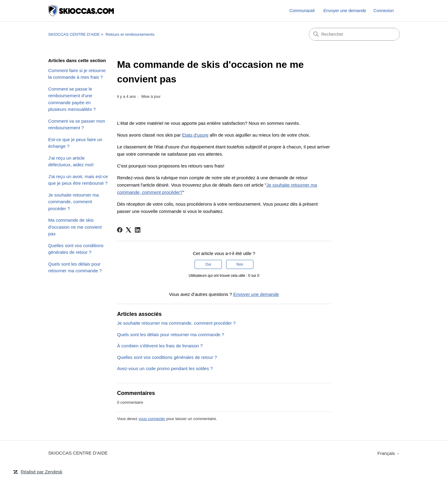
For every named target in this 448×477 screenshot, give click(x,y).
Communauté (302, 11)
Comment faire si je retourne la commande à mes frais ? (77, 74)
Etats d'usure (195, 135)
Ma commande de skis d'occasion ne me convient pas (75, 227)
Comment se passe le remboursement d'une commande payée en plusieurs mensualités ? (72, 99)
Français (389, 453)
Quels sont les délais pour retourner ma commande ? (75, 267)
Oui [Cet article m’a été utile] (208, 264)
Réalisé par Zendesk (42, 472)
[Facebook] (120, 230)
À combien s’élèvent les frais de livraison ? (160, 346)
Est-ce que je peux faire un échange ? (75, 143)
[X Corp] (129, 230)
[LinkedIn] (138, 230)
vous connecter (152, 419)
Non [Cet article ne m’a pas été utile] (240, 264)
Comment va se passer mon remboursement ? (77, 124)
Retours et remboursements (130, 34)
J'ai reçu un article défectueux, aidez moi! (71, 161)
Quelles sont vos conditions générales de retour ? (76, 249)
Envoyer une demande (345, 11)
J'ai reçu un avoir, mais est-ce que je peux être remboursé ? (78, 180)
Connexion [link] (384, 11)
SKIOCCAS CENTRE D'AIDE (74, 34)
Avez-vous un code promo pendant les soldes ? (165, 368)
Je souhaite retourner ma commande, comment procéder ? (74, 202)
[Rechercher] (354, 34)
